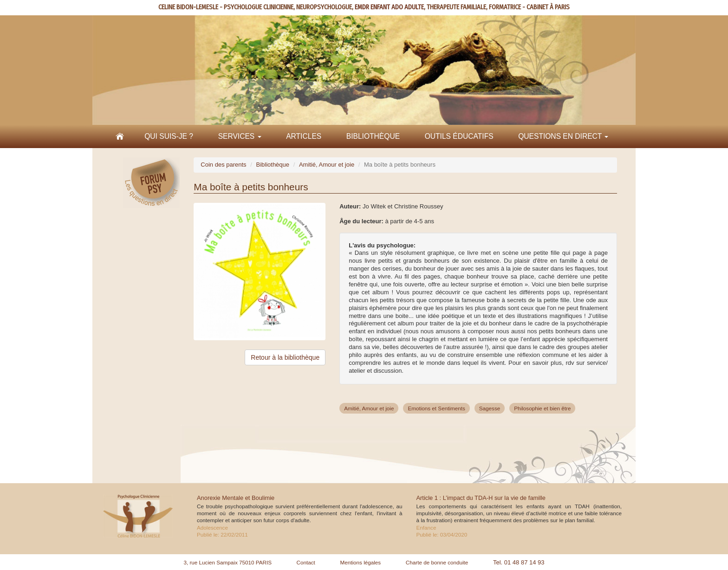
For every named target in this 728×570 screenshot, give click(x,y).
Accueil (120, 136)
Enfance (426, 528)
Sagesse (490, 408)
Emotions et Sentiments (436, 408)
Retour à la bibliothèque (285, 357)
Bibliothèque (373, 136)
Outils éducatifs (459, 136)
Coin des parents (223, 165)
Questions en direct (563, 136)
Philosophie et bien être (542, 408)
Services (240, 136)
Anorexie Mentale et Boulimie (236, 498)
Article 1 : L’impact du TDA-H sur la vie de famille (481, 498)
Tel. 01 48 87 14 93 (519, 562)
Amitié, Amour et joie (327, 165)
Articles (304, 136)
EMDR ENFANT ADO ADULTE (389, 7)
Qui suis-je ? (169, 136)
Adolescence (212, 528)
